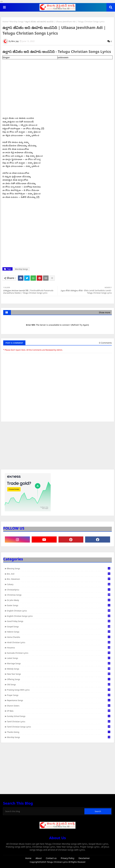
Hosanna (59, 648)
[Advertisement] (57, 447)
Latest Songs (59, 658)
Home (5, 21)
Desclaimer (84, 858)
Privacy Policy (68, 858)
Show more (105, 312)
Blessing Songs (59, 568)
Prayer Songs (59, 695)
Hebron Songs (59, 632)
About (39, 858)
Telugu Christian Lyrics (58, 862)
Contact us (51, 858)
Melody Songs (59, 669)
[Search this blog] (44, 811)
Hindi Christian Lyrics (59, 642)
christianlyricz (59, 590)
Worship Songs (17, 21)
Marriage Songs (59, 663)
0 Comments (105, 343)
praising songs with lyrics (59, 690)
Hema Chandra (59, 637)
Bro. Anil (59, 574)
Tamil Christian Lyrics (59, 722)
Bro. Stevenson (59, 579)
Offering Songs (59, 679)
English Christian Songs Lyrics (59, 616)
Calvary (59, 584)
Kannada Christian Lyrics (59, 653)
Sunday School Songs (59, 716)
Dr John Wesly (59, 600)
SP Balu (59, 711)
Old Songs (59, 684)
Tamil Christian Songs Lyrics (59, 727)
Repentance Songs (59, 700)
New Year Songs (59, 674)
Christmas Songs (59, 595)
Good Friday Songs (59, 621)
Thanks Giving (59, 732)
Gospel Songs (59, 627)
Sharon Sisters (59, 706)
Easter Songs (59, 605)
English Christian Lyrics (59, 611)
